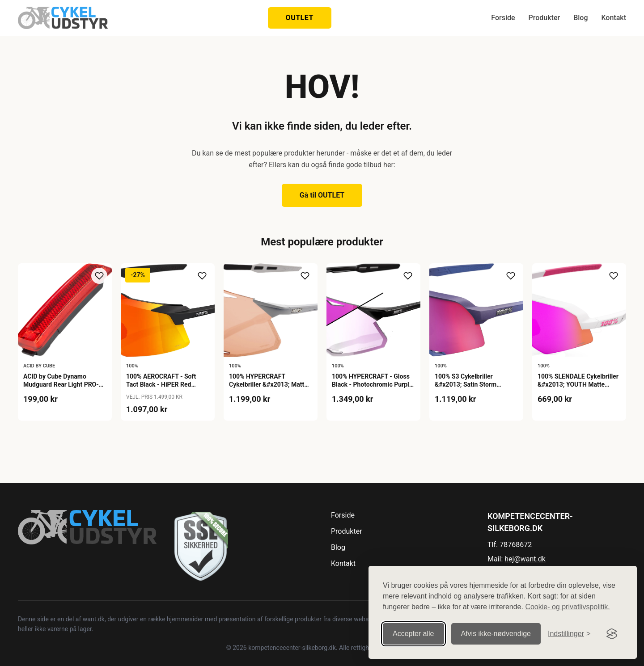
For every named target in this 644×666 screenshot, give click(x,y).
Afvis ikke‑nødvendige (496, 629)
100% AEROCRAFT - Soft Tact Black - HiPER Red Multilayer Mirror (161, 384)
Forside (503, 18)
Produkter (544, 18)
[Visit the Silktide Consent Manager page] (612, 629)
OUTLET (300, 18)
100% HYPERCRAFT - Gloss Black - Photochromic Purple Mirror (372, 384)
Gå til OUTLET (322, 195)
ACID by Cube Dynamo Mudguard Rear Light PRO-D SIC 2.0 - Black (63, 384)
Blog (580, 18)
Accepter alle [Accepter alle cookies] (413, 629)
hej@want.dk (525, 559)
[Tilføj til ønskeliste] (99, 276)
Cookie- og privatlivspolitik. (567, 602)
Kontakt (614, 18)
